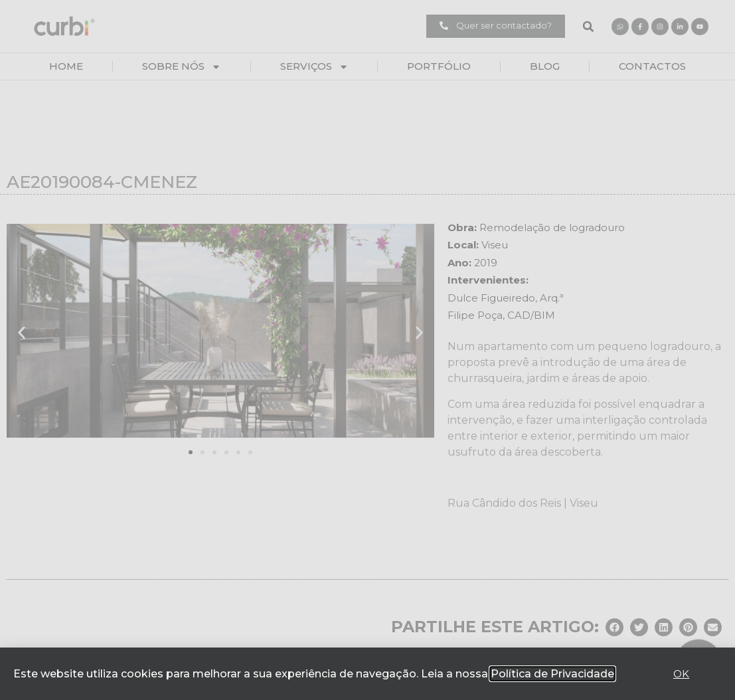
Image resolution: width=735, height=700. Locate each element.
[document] (367, 350)
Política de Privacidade (552, 674)
